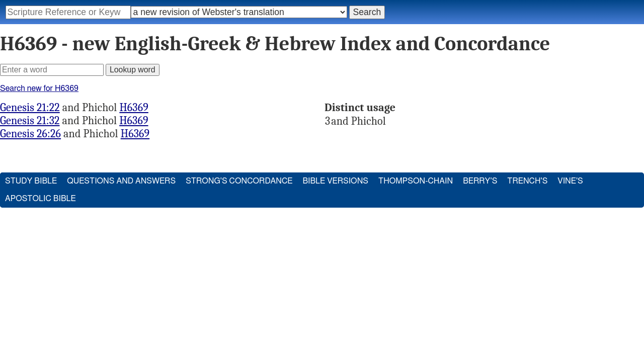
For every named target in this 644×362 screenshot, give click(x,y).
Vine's (570, 181)
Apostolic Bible (41, 199)
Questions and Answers (121, 181)
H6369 (134, 108)
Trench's (527, 181)
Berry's (480, 181)
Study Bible (31, 181)
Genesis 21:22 (30, 108)
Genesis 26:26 (30, 134)
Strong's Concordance (239, 181)
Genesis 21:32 (30, 121)
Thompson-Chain (416, 181)
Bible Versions (335, 181)
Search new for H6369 (39, 88)
